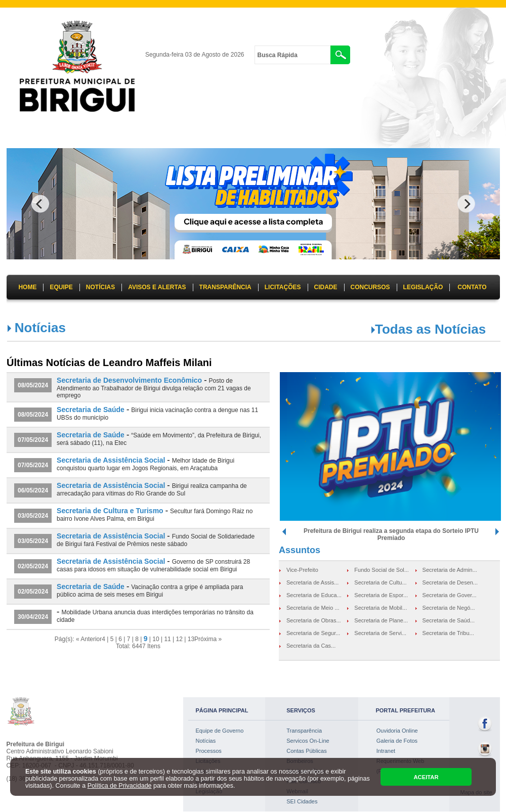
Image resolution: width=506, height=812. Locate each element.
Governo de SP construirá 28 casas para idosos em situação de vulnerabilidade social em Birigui (153, 566)
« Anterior (89, 639)
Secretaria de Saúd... (449, 620)
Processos (209, 751)
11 (167, 639)
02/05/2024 (33, 566)
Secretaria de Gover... (450, 595)
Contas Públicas (307, 751)
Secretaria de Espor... (381, 595)
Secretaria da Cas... (311, 646)
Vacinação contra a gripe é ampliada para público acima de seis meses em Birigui (150, 591)
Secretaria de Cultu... (380, 582)
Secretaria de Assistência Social (111, 460)
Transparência (304, 731)
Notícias (206, 741)
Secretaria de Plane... (381, 620)
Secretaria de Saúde (91, 410)
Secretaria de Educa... (314, 595)
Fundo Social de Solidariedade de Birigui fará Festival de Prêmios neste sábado (156, 540)
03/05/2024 (33, 516)
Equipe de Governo (220, 731)
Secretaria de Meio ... (313, 608)
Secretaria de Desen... (450, 582)
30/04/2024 (33, 617)
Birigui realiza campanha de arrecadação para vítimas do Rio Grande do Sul (152, 490)
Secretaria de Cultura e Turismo (110, 511)
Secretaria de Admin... (450, 570)
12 (179, 639)
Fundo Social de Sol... (382, 570)
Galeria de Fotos (397, 741)
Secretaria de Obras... (314, 620)
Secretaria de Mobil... (381, 608)
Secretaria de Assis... (312, 582)
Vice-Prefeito (302, 570)
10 (156, 639)
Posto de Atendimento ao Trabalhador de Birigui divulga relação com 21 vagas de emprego (154, 388)
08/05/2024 (33, 385)
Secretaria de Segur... (313, 633)
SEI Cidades (302, 801)
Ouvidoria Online (397, 731)
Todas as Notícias (430, 329)
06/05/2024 (33, 490)
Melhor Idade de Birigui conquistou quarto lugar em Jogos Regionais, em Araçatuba (145, 464)
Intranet (386, 751)
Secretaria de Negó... (449, 608)
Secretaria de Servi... (380, 633)
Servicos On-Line (308, 741)
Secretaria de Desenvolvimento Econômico (129, 380)
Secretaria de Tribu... (448, 633)
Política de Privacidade (120, 786)
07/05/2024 (33, 440)
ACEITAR (426, 777)
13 (191, 639)
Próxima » (208, 639)
